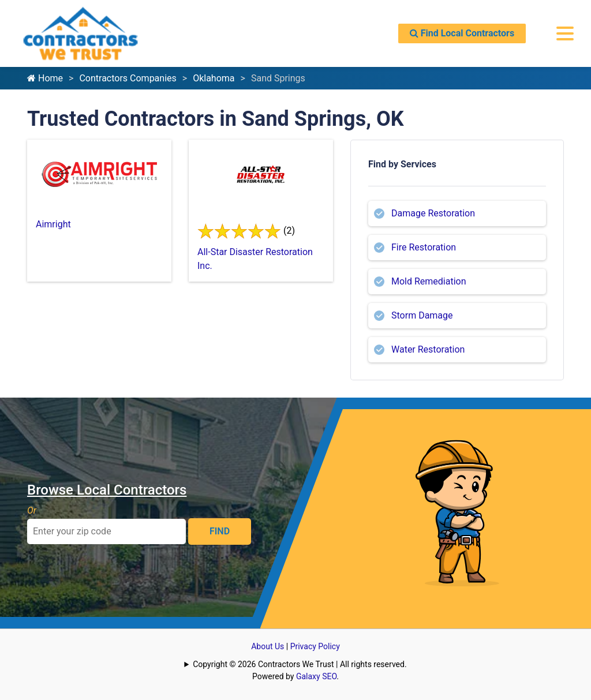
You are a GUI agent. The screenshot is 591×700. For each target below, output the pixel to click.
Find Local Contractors (462, 33)
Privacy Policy (315, 646)
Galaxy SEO (316, 676)
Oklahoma (214, 78)
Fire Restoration (424, 247)
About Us (268, 646)
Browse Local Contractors (107, 490)
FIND (220, 531)
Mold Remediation (429, 281)
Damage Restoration (433, 213)
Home (45, 78)
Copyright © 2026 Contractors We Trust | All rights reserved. (300, 664)
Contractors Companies (128, 78)
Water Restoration (428, 349)
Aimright (53, 224)
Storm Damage (422, 315)
